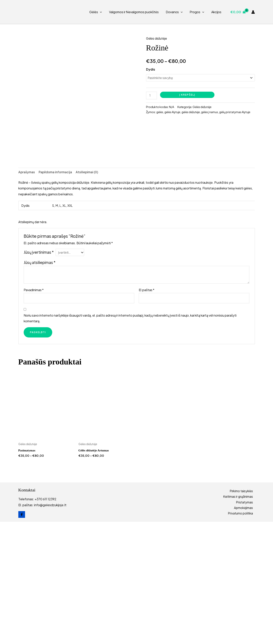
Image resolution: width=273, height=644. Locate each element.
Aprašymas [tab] (27, 293)
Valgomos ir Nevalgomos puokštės (137, 12)
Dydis (151, 69)
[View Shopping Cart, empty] (238, 12)
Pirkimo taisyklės (243, 613)
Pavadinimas (34, 411)
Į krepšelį (188, 95)
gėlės (160, 113)
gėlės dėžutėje (193, 113)
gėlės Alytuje (173, 113)
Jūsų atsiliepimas (40, 384)
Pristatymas (246, 625)
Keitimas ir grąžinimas (240, 619)
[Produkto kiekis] (152, 96)
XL (65, 326)
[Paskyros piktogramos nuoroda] (253, 12)
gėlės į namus (213, 113)
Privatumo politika (242, 636)
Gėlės (99, 12)
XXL (71, 326)
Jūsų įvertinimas (39, 373)
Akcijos (217, 12)
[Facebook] (22, 637)
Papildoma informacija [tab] (57, 293)
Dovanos (176, 12)
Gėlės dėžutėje (157, 38)
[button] (103, 12)
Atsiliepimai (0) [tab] (90, 293)
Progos (198, 12)
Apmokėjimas (245, 630)
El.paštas (147, 411)
